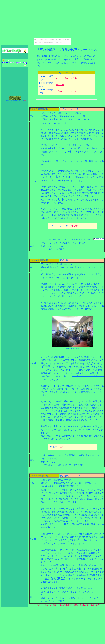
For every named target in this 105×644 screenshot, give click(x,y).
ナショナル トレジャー (67, 91)
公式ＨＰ (63, 447)
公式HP (75, 226)
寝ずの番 (60, 85)
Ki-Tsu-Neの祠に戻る (90, 605)
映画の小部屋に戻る (69, 605)
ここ (25, 101)
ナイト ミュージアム (66, 78)
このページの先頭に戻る (46, 605)
